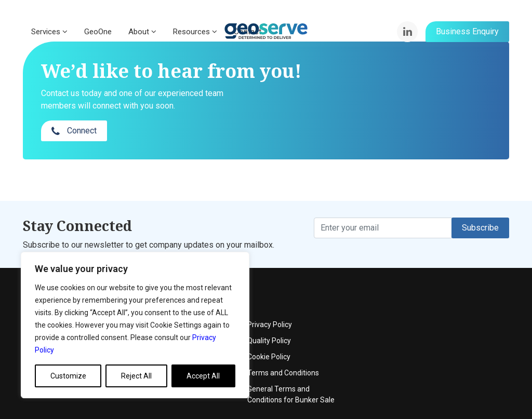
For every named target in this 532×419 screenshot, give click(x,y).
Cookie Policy (435, 316)
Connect (421, 91)
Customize (68, 376)
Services (49, 32)
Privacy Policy (436, 284)
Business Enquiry (467, 31)
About (142, 32)
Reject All (136, 376)
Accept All (203, 376)
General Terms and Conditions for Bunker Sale (457, 354)
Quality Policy (435, 300)
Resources (195, 32)
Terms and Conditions (449, 332)
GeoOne (98, 32)
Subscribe (480, 207)
